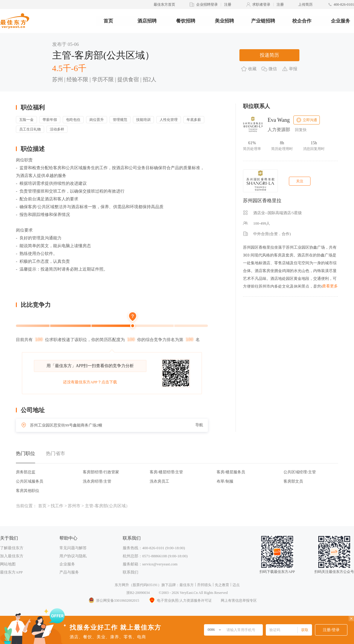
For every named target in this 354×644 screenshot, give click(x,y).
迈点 (236, 585)
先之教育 (222, 585)
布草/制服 (225, 481)
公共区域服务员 (30, 481)
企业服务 (340, 21)
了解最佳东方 (12, 548)
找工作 (57, 506)
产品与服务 (69, 572)
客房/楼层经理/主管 (166, 472)
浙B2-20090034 (138, 593)
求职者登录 (261, 4)
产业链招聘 (263, 21)
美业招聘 (224, 21)
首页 (108, 21)
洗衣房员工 (159, 481)
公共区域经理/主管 (300, 472)
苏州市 (74, 506)
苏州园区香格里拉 (262, 201)
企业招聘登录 (207, 4)
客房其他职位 (28, 491)
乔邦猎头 (204, 585)
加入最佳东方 (12, 556)
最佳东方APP (11, 572)
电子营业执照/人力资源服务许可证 (180, 601)
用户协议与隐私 (73, 556)
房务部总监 (26, 472)
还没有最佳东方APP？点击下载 (90, 382)
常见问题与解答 (73, 548)
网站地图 (8, 564)
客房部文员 (293, 481)
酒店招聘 (147, 21)
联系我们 (130, 572)
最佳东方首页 (164, 4)
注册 (228, 4)
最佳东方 (187, 585)
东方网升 (122, 585)
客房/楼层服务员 (231, 472)
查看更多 (330, 286)
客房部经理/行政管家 (101, 472)
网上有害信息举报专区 (239, 601)
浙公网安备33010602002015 (114, 601)
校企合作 (302, 21)
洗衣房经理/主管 (97, 481)
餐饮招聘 (186, 21)
